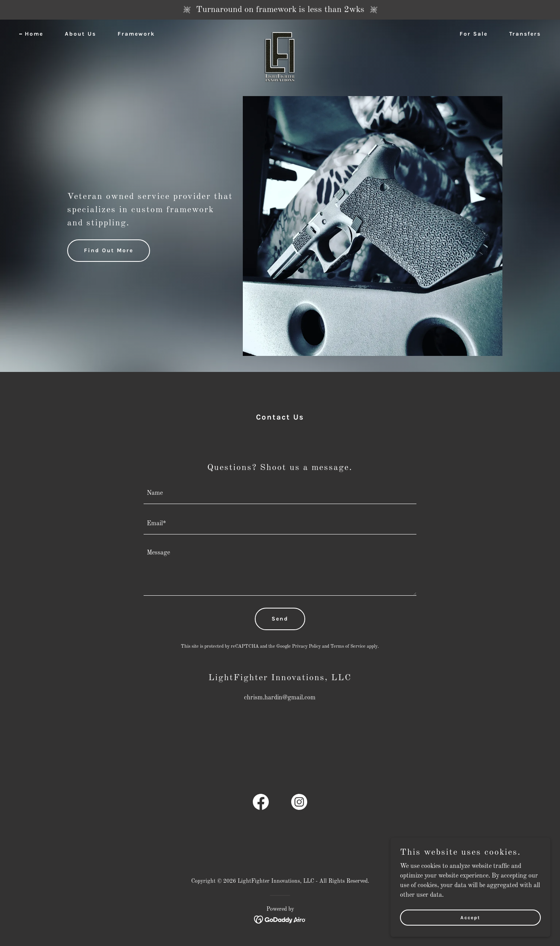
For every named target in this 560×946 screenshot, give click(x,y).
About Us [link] (80, 34)
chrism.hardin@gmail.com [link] (280, 698)
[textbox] (280, 494)
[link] (280, 32)
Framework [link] (136, 34)
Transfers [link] (525, 34)
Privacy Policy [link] (306, 647)
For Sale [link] (474, 34)
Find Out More (109, 250)
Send (280, 619)
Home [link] (34, 34)
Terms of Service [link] (348, 647)
